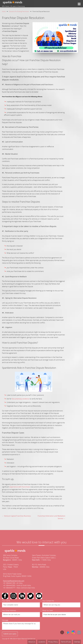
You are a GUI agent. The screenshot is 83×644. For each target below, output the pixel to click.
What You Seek (48, 610)
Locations (42, 642)
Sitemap (77, 642)
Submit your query (10, 634)
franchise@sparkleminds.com (14, 581)
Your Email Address (9, 610)
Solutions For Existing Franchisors (19, 11)
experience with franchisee (20, 487)
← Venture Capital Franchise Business (16, 516)
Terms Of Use (66, 642)
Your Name (6, 601)
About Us (32, 642)
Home (4, 11)
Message (5, 620)
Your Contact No (48, 601)
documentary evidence (21, 399)
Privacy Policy (53, 642)
